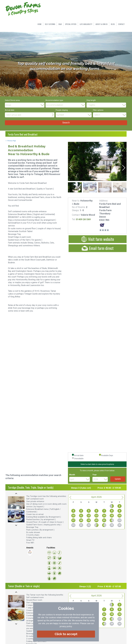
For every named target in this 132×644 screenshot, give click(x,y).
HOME (40, 24)
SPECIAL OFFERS (71, 24)
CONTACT (121, 24)
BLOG (113, 24)
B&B (60, 24)
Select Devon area (12, 100)
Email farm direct (98, 248)
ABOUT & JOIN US (102, 24)
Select (97, 115)
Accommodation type (54, 100)
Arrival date (10, 110)
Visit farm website (98, 239)
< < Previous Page (11, 141)
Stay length (91, 100)
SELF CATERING (50, 24)
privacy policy (66, 626)
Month (72, 475)
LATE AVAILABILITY (86, 24)
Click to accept (66, 634)
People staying (62, 110)
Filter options (98, 110)
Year (95, 475)
